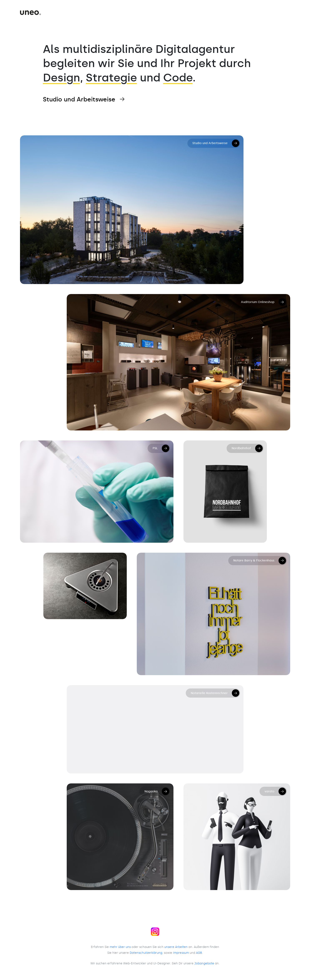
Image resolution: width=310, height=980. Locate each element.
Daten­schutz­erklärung (146, 953)
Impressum (181, 953)
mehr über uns (120, 947)
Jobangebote (204, 963)
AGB (199, 953)
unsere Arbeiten (176, 947)
